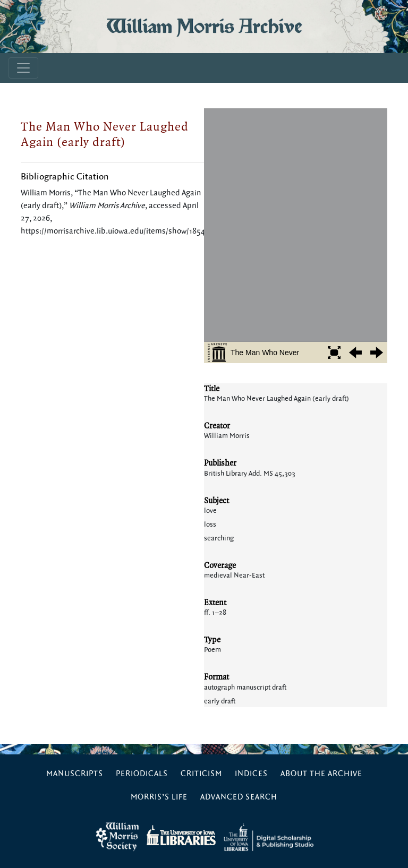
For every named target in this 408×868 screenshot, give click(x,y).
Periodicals (142, 774)
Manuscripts (75, 774)
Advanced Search (239, 797)
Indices (251, 774)
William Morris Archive (204, 26)
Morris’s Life (159, 797)
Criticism (201, 774)
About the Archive (321, 774)
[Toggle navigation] (23, 68)
